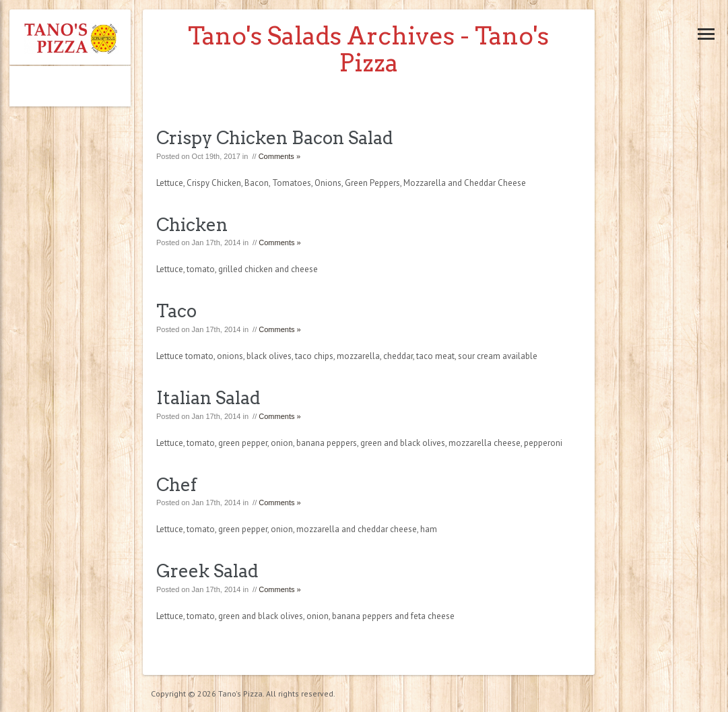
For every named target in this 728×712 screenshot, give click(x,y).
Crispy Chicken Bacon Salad (275, 138)
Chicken (192, 225)
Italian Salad (208, 398)
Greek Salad (207, 571)
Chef (176, 485)
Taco (176, 311)
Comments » (279, 156)
